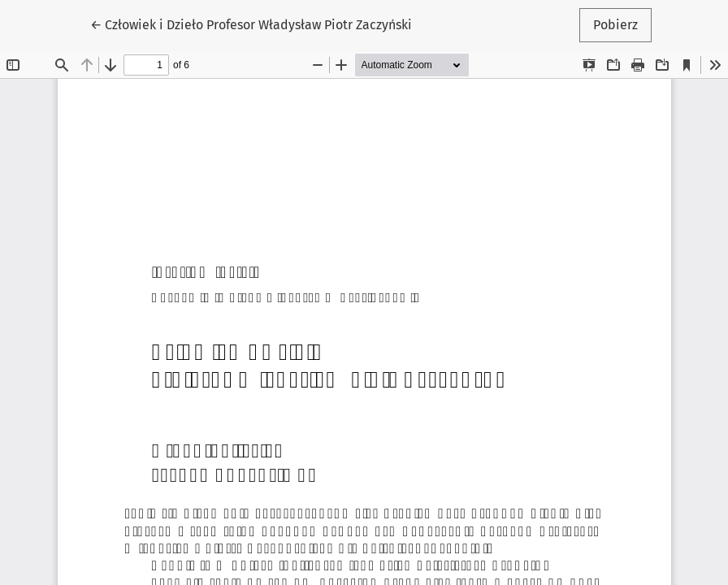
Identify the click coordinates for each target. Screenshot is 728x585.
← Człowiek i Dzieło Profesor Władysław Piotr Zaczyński (251, 24)
